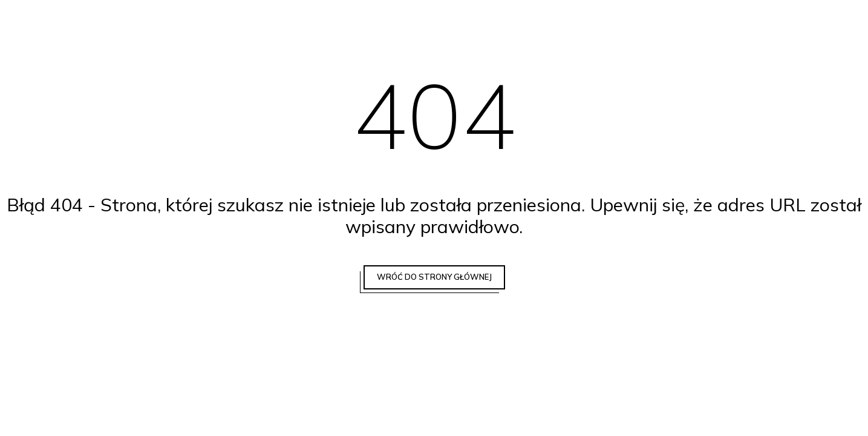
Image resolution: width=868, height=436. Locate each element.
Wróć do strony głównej (434, 277)
